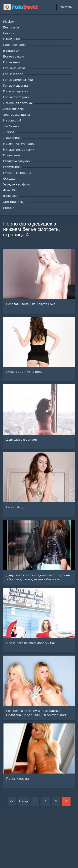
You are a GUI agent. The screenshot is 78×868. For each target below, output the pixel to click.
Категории (66, 7)
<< (12, 802)
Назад (24, 802)
